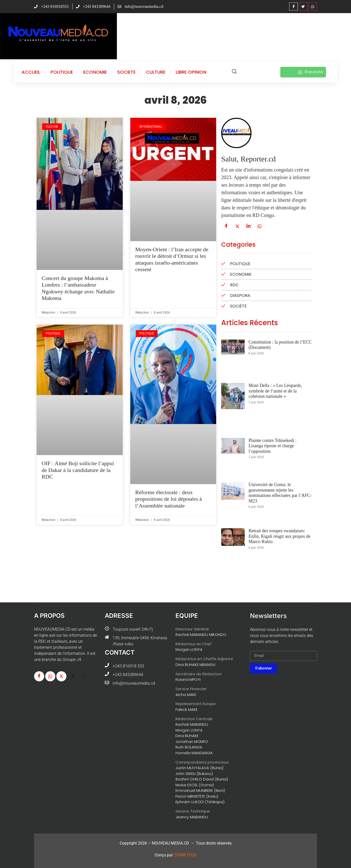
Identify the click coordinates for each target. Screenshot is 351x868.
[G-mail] (84, 676)
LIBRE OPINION (191, 72)
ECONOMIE (95, 72)
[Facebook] (293, 7)
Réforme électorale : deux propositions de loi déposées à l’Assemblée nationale (169, 499)
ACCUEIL (31, 72)
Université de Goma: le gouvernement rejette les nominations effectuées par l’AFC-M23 (280, 493)
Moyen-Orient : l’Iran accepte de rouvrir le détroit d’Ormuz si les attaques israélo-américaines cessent (172, 259)
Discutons (311, 72)
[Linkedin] (248, 227)
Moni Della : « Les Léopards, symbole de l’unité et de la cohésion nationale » (275, 391)
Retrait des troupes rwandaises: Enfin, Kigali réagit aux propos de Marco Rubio (279, 536)
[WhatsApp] (313, 7)
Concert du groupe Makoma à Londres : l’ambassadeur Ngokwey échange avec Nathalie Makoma (78, 288)
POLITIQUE (62, 72)
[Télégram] (72, 676)
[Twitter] (303, 7)
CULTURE (156, 72)
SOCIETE (126, 72)
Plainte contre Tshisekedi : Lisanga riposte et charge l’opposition (272, 446)
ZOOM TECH (185, 855)
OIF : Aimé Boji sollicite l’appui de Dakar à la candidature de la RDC (78, 470)
